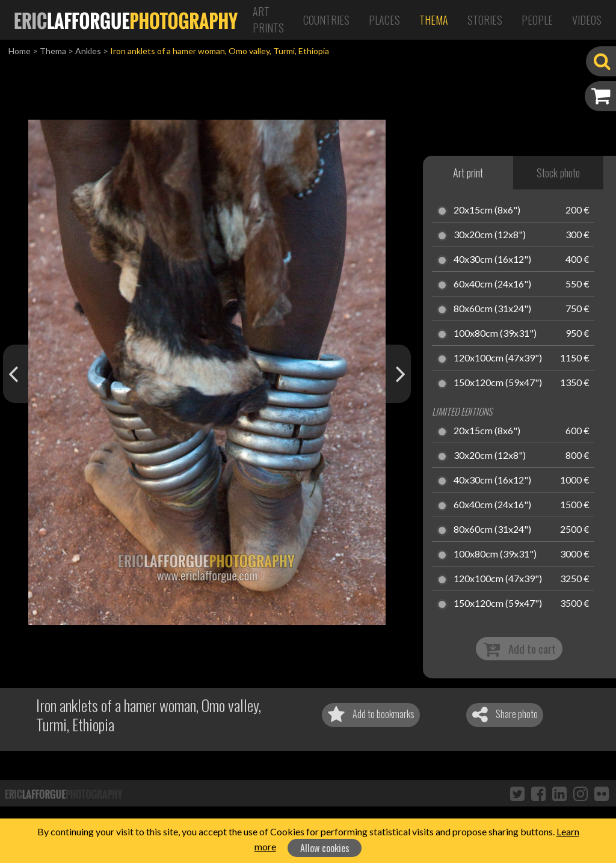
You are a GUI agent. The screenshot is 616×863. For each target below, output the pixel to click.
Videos (587, 20)
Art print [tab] (468, 173)
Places (384, 20)
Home (20, 51)
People (537, 20)
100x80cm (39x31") (495, 334)
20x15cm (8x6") (487, 210)
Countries (326, 20)
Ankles (88, 51)
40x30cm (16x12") (492, 260)
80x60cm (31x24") (492, 309)
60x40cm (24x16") (492, 284)
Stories (485, 20)
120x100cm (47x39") (498, 358)
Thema (434, 20)
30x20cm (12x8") (490, 235)
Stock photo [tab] (558, 173)
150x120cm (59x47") (498, 383)
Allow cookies (325, 848)
